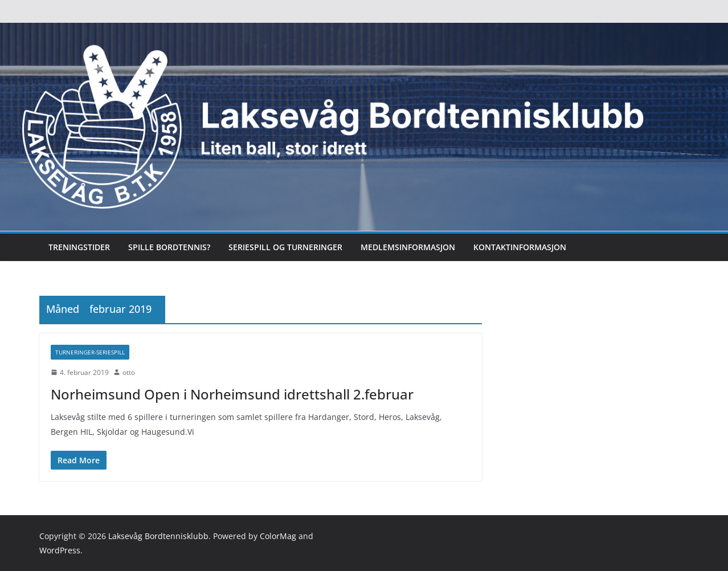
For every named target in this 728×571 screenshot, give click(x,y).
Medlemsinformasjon (408, 247)
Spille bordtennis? (169, 247)
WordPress (60, 550)
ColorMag (278, 536)
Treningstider (79, 247)
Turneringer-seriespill (90, 352)
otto (129, 372)
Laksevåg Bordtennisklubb (158, 536)
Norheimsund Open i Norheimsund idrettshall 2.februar (232, 394)
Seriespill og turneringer (285, 247)
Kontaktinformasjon (520, 247)
